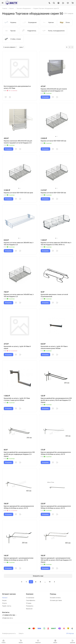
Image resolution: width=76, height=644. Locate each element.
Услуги (4, 603)
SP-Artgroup (70, 633)
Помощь (53, 594)
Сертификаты (31, 600)
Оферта (21, 633)
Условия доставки (56, 600)
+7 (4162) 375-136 (9, 615)
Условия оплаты (55, 598)
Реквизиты (30, 606)
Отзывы (29, 603)
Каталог (5, 598)
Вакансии (29, 609)
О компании (30, 598)
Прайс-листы (7, 606)
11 (50, 582)
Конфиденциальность (9, 633)
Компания (30, 594)
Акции (4, 600)
